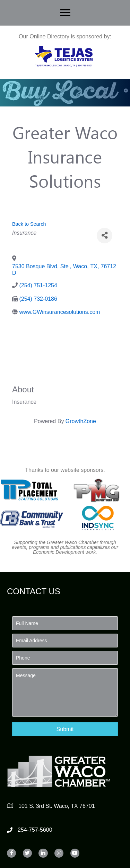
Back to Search (29, 224)
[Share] (105, 236)
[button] (65, 729)
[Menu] (65, 13)
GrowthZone (81, 421)
